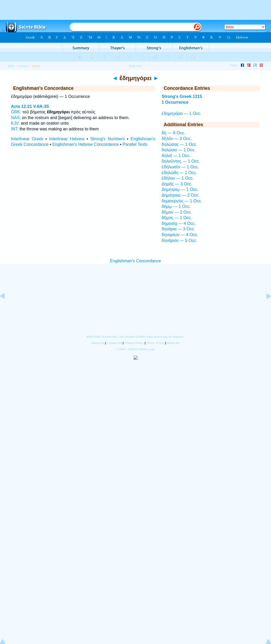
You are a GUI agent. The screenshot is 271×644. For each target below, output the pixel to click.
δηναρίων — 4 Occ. (180, 235)
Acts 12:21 (21, 106)
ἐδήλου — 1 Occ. (178, 178)
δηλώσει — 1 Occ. (179, 150)
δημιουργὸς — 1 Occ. (182, 201)
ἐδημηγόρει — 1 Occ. (181, 113)
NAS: (16, 118)
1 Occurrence (175, 102)
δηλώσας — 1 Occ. (179, 144)
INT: (15, 129)
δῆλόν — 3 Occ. (177, 139)
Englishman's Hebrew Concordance (86, 144)
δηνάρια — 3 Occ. (178, 229)
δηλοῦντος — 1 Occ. (181, 161)
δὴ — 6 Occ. (173, 133)
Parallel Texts (135, 144)
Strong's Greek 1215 (182, 96)
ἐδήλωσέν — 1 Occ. (180, 167)
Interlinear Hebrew (67, 139)
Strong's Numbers (108, 139)
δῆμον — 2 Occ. (177, 212)
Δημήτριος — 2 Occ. (180, 195)
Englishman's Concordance (135, 261)
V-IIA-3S (41, 106)
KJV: (15, 123)
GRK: (16, 112)
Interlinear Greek (27, 139)
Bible (11, 66)
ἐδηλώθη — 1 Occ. (179, 173)
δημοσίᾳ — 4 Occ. (179, 223)
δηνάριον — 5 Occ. (179, 240)
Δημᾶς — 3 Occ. (177, 184)
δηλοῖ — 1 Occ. (176, 156)
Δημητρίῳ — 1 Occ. (180, 189)
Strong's (23, 66)
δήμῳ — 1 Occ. (176, 206)
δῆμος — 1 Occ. (177, 218)
